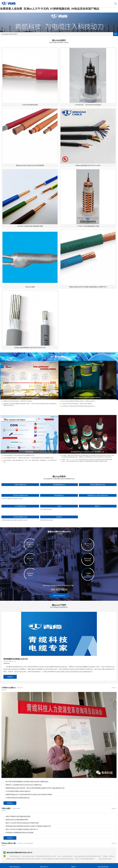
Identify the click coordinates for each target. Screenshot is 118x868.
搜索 (116, 34)
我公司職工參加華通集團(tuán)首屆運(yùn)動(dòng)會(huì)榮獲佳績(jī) (27, 782)
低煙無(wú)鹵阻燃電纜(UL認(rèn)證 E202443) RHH (30, 348)
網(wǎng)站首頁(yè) (103, 866)
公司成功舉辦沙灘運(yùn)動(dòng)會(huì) (18, 791)
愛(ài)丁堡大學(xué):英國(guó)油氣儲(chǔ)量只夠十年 (22, 829)
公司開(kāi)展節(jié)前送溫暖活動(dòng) (18, 798)
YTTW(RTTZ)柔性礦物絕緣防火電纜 (88, 226)
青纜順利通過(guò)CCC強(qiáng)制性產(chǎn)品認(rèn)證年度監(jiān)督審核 (29, 794)
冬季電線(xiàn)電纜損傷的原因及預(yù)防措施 (19, 833)
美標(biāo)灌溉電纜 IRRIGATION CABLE (88, 165)
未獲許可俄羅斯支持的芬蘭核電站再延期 (18, 816)
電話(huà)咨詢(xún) (15, 866)
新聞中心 (74, 866)
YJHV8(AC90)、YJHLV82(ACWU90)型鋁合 (88, 105)
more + (114, 688)
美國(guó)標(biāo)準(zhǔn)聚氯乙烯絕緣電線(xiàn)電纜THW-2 (88, 287)
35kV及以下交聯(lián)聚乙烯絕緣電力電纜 (30, 226)
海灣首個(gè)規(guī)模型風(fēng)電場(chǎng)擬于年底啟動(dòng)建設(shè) (28, 826)
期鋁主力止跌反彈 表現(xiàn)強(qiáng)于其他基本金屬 (22, 823)
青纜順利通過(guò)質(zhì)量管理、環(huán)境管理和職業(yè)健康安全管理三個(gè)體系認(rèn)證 (35, 788)
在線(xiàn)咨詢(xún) (59, 596)
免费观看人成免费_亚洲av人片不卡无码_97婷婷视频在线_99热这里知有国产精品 (50, 9)
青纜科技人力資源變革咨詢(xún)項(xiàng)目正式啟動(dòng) (24, 785)
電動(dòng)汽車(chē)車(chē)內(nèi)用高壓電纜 (30, 165)
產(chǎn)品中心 (44, 866)
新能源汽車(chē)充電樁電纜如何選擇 (17, 820)
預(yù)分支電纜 (30, 287)
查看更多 (10, 677)
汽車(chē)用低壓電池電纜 (30, 105)
